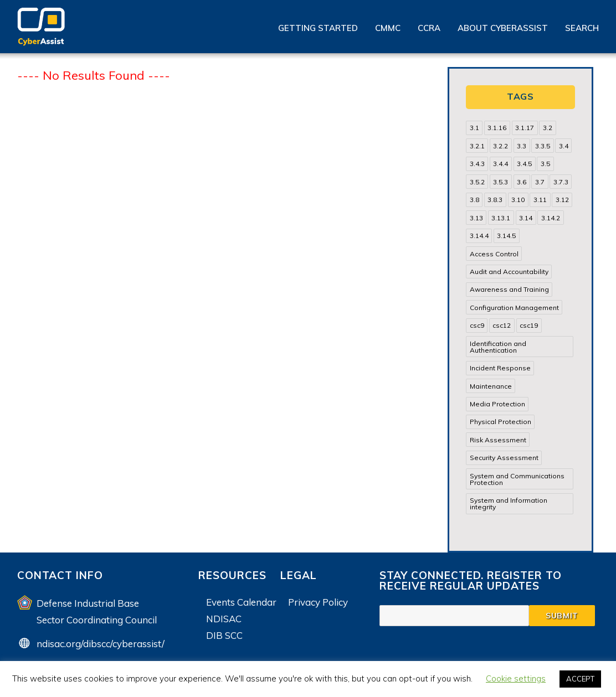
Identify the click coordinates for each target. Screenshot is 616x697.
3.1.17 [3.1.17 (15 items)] (525, 128)
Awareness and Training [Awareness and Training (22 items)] (509, 289)
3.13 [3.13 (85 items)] (476, 218)
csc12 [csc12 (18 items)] (502, 325)
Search (582, 28)
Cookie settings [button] (516, 678)
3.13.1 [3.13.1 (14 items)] (501, 218)
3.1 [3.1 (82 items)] (474, 128)
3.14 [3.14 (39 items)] (526, 218)
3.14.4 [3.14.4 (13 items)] (479, 236)
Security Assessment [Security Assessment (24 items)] (504, 458)
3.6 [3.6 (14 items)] (522, 182)
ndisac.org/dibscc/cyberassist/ (101, 644)
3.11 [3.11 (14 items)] (540, 200)
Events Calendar (241, 602)
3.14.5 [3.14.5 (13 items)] (506, 236)
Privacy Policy (318, 602)
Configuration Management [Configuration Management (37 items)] (514, 308)
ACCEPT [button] (580, 679)
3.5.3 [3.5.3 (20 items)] (500, 182)
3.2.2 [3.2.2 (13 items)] (500, 146)
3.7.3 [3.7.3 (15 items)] (561, 182)
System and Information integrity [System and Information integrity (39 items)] (509, 504)
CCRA (429, 28)
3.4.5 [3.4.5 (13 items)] (524, 164)
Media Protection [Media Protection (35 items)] (497, 404)
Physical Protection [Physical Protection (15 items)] (500, 422)
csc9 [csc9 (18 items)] (477, 325)
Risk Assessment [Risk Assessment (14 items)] (498, 440)
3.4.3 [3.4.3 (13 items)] (477, 164)
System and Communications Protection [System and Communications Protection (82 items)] (517, 479)
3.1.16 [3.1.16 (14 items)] (497, 128)
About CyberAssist (503, 28)
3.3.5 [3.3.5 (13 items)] (543, 146)
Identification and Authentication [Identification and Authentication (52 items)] (498, 347)
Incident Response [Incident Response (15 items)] (500, 368)
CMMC (388, 28)
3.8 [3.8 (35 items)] (474, 200)
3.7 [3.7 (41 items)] (540, 182)
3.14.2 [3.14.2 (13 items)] (551, 218)
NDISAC (224, 619)
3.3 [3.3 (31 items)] (522, 146)
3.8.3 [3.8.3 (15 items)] (495, 200)
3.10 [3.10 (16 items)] (518, 200)
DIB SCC (224, 635)
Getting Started (318, 28)
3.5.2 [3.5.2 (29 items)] (477, 182)
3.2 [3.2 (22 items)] (548, 128)
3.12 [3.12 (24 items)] (562, 200)
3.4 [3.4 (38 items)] (564, 146)
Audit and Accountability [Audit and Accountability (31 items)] (509, 272)
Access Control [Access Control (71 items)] (494, 254)
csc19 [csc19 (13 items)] (529, 325)
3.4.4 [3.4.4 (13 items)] (500, 164)
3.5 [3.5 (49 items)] (545, 164)
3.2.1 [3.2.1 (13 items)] (477, 146)
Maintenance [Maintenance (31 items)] (491, 386)
